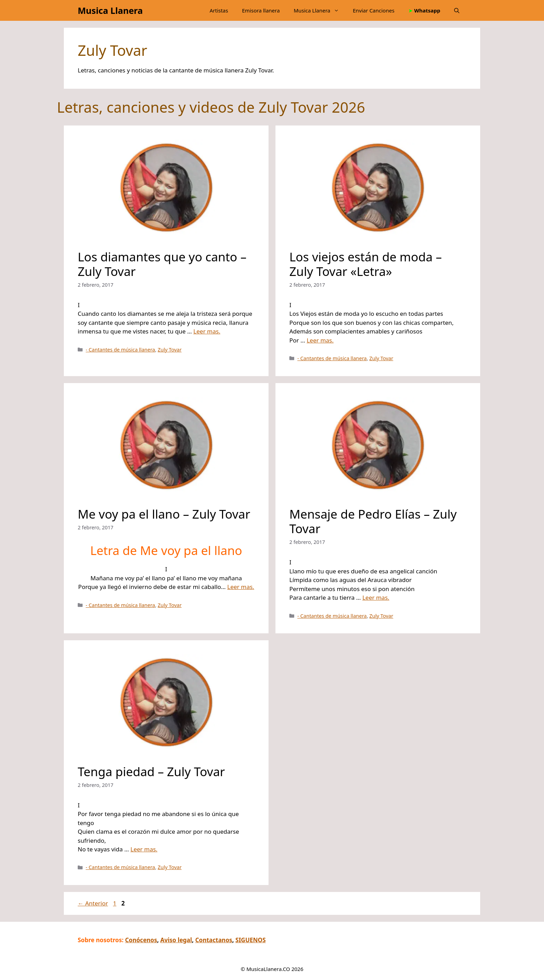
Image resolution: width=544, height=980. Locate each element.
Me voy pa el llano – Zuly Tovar (164, 514)
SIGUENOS (251, 940)
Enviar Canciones (374, 10)
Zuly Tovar (170, 350)
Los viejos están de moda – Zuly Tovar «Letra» (366, 264)
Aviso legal (176, 940)
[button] (457, 10)
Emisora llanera (261, 10)
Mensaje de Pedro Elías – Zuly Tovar (373, 521)
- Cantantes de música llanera (120, 350)
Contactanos (214, 940)
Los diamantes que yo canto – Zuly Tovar (162, 264)
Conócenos (141, 940)
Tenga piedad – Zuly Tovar (151, 771)
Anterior (93, 903)
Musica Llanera (110, 10)
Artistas (219, 10)
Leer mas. (207, 331)
